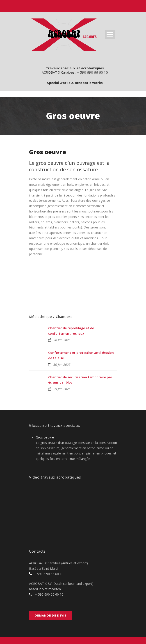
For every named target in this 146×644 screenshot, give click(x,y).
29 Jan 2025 (62, 389)
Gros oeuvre (45, 437)
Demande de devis (51, 615)
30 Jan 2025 (62, 340)
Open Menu (110, 35)
